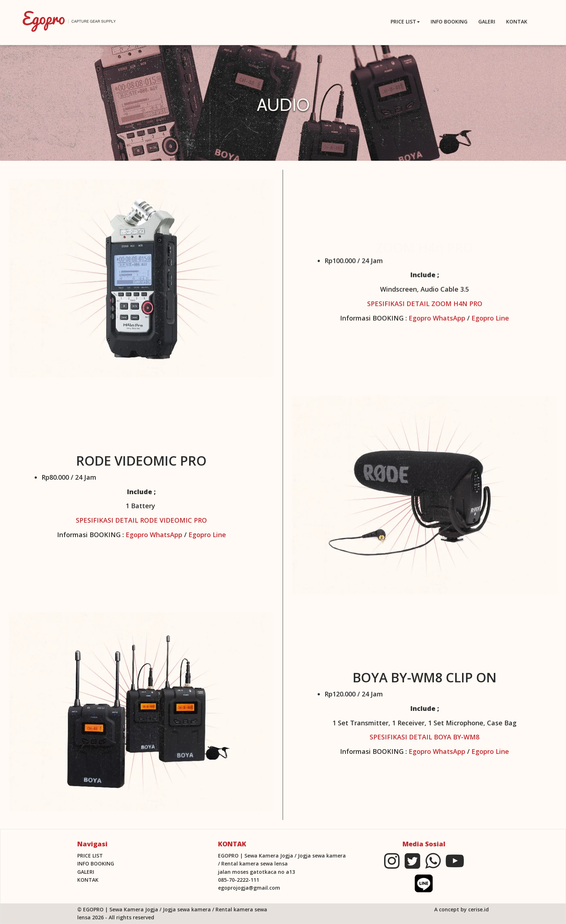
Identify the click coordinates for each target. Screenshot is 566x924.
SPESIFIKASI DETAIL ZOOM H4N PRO (425, 306)
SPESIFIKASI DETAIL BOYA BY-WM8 (425, 737)
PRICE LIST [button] (405, 21)
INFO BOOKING (449, 21)
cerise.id (478, 909)
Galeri (487, 21)
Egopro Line (490, 320)
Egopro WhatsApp (437, 320)
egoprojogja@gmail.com (249, 888)
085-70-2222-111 (239, 880)
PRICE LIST (90, 856)
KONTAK (517, 21)
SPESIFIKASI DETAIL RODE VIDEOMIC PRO (141, 520)
